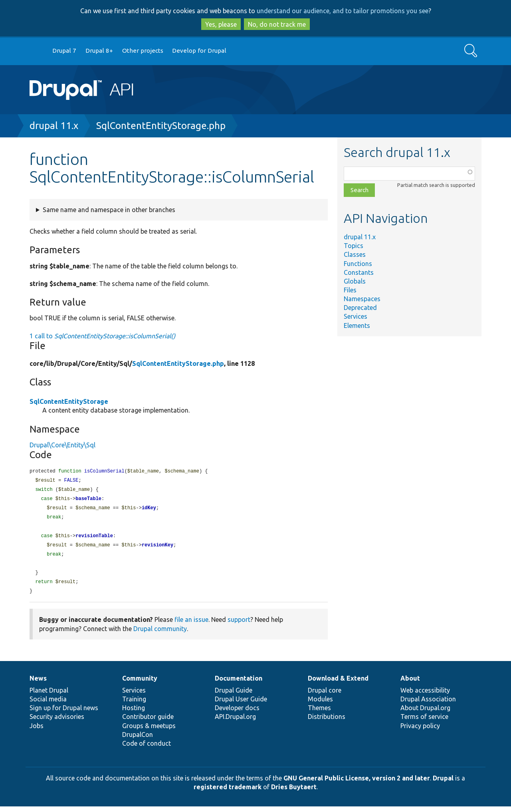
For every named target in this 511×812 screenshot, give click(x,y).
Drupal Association (428, 705)
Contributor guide (148, 722)
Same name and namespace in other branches (109, 210)
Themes (319, 713)
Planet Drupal (49, 696)
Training (134, 705)
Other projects (143, 51)
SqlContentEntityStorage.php (161, 126)
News (38, 684)
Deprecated (360, 308)
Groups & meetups (149, 731)
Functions (358, 264)
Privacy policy (420, 731)
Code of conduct (147, 749)
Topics (354, 246)
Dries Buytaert (294, 792)
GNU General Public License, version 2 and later (357, 784)
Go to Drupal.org (37, 51)
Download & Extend (338, 684)
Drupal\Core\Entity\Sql (62, 445)
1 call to (102, 336)
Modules (320, 705)
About (410, 684)
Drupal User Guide (241, 705)
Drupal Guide (234, 696)
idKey (149, 510)
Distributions (327, 722)
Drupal (443, 784)
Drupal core (325, 696)
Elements (357, 326)
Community (140, 684)
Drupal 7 (64, 51)
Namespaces (362, 299)
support (239, 625)
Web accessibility (425, 696)
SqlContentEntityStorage (69, 401)
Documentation (239, 684)
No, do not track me (277, 24)
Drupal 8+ (99, 51)
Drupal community (160, 634)
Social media (48, 705)
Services (356, 316)
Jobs (37, 731)
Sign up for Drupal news (64, 713)
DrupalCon (138, 740)
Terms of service (424, 722)
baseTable (88, 500)
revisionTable (94, 539)
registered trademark (228, 792)
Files (350, 290)
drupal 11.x (54, 126)
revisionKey (157, 549)
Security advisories (57, 722)
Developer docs (237, 713)
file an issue (191, 625)
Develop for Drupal (199, 51)
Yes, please (221, 24)
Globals (355, 281)
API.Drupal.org (235, 722)
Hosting (134, 713)
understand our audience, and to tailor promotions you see (343, 11)
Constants (359, 272)
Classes (355, 254)
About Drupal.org (425, 713)
